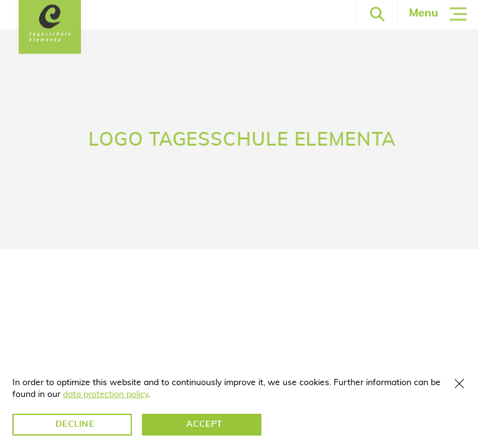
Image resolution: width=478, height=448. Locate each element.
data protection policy (105, 394)
